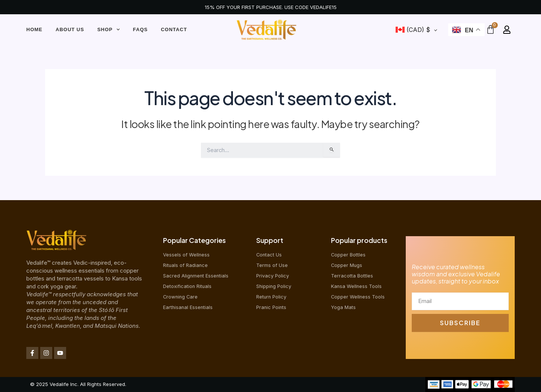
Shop (109, 29)
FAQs (140, 29)
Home (34, 29)
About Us (70, 29)
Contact (174, 29)
